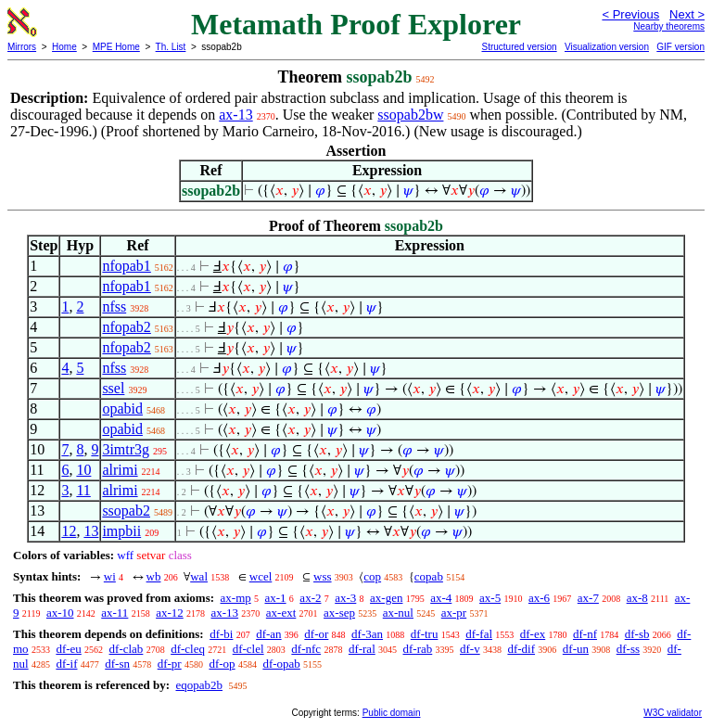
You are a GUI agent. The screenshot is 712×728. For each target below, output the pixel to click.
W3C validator (673, 713)
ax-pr (454, 613)
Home (64, 47)
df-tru (425, 634)
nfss (114, 307)
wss (323, 576)
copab (429, 576)
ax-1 (276, 598)
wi (110, 576)
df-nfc (306, 649)
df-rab (418, 649)
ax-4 (441, 598)
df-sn (117, 664)
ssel (113, 388)
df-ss (628, 649)
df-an (268, 634)
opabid (122, 409)
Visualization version (607, 47)
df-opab (281, 664)
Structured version (519, 47)
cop (372, 576)
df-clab (127, 649)
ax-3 (345, 598)
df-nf (585, 634)
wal (199, 576)
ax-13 (235, 115)
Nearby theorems (669, 26)
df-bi (221, 634)
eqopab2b (199, 685)
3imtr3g (126, 449)
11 (83, 490)
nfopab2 (126, 327)
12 (69, 531)
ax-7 (588, 598)
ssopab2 (126, 511)
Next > (687, 14)
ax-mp (236, 598)
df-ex (533, 634)
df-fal (479, 634)
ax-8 (637, 598)
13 (91, 531)
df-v (470, 649)
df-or (316, 634)
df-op (222, 664)
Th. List (171, 47)
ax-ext (281, 613)
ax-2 (310, 598)
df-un (576, 649)
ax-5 (490, 598)
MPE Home (116, 47)
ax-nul (398, 613)
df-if (66, 664)
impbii (121, 531)
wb (154, 576)
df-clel (248, 649)
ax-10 (60, 613)
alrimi (120, 470)
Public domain (392, 713)
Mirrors (22, 47)
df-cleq (188, 649)
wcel (261, 576)
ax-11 (114, 613)
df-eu (68, 649)
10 (83, 470)
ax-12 (170, 613)
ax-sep (339, 613)
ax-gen (386, 598)
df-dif (521, 649)
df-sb (637, 634)
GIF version (680, 47)
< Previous (630, 14)
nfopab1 (126, 266)
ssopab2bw (410, 115)
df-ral (362, 649)
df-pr (170, 664)
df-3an (367, 634)
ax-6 (539, 598)
